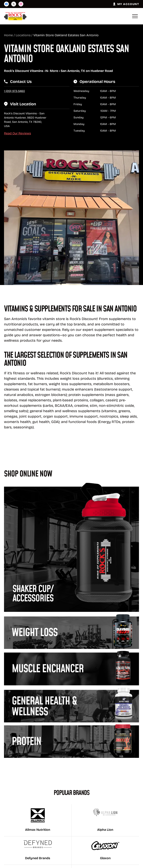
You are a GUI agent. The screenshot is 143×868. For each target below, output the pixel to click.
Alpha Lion (105, 830)
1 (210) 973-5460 (14, 91)
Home (8, 35)
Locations (23, 35)
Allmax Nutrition (38, 830)
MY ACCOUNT (126, 4)
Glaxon (105, 858)
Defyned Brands (38, 858)
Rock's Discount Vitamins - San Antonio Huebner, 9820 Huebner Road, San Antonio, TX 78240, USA (25, 120)
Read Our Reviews (17, 133)
